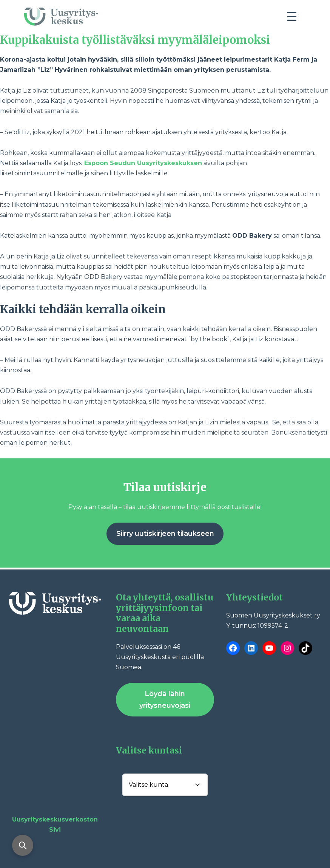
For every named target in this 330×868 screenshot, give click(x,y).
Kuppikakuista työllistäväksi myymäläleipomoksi (135, 40)
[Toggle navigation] (295, 19)
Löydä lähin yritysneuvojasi (165, 700)
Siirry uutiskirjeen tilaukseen (165, 534)
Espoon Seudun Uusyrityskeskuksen (143, 163)
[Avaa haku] (23, 845)
